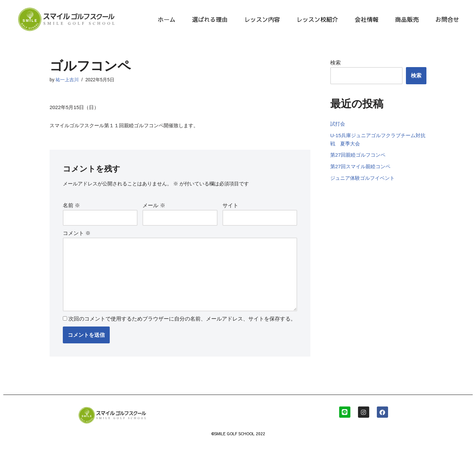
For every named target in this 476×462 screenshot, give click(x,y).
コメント (77, 238)
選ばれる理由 (210, 19)
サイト (230, 209)
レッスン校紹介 (317, 19)
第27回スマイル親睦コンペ (362, 179)
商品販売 (407, 19)
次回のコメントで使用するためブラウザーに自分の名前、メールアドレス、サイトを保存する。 (182, 330)
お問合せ (447, 19)
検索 (336, 63)
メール (154, 209)
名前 (71, 209)
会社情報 (367, 19)
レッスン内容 (262, 19)
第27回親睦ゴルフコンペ (360, 167)
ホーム (167, 19)
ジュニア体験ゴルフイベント (365, 192)
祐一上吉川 (67, 80)
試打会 (338, 133)
